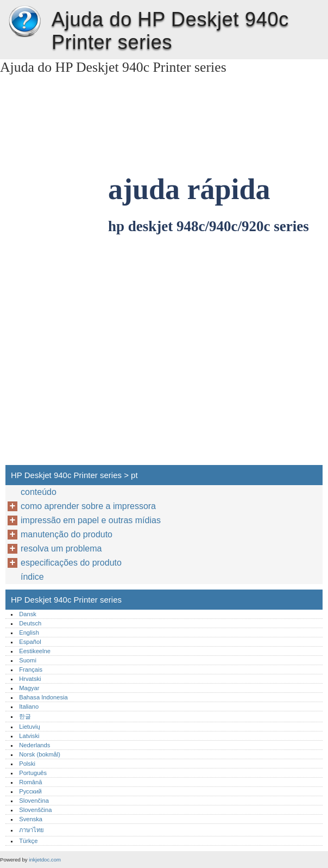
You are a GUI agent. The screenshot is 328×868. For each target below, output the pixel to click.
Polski (27, 764)
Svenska (31, 819)
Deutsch (30, 623)
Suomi (28, 660)
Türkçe (28, 841)
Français (31, 669)
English (29, 633)
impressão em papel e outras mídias (91, 520)
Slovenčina (34, 801)
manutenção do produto (67, 534)
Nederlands (34, 745)
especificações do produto (71, 563)
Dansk (28, 614)
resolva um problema (61, 548)
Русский (30, 791)
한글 (25, 716)
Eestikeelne (35, 651)
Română (30, 782)
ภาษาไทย (31, 830)
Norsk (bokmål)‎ (40, 754)
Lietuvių (30, 727)
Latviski (29, 736)
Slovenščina (35, 810)
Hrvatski (30, 679)
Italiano (29, 706)
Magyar (29, 688)
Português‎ (33, 773)
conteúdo (39, 492)
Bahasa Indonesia (43, 697)
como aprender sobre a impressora (88, 506)
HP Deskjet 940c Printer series (24, 22)
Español (30, 642)
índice (32, 577)
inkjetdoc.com (45, 860)
